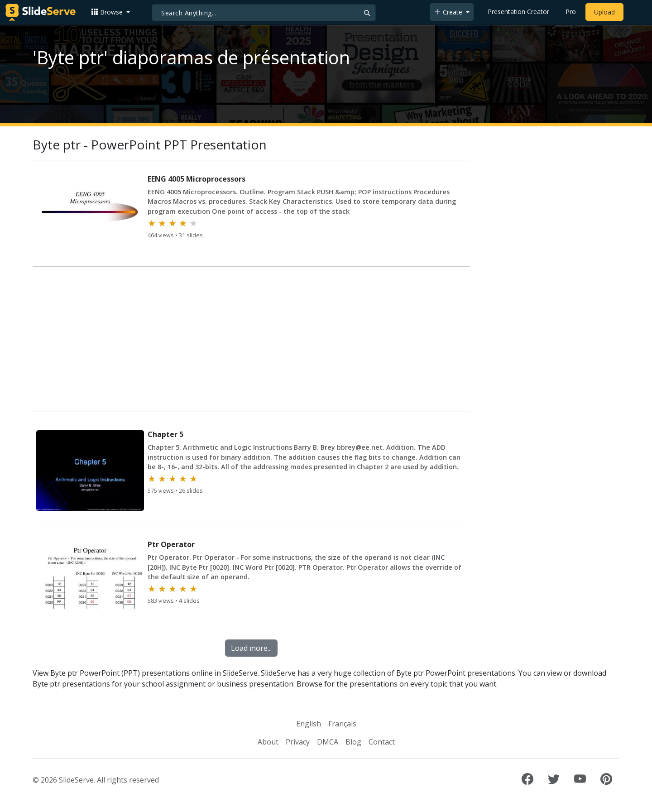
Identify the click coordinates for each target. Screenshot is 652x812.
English (309, 724)
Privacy (298, 742)
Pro (571, 12)
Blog (353, 742)
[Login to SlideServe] (636, 12)
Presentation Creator (518, 12)
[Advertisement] (251, 341)
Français (342, 724)
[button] (110, 12)
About (268, 742)
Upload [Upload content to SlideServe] (604, 12)
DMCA (328, 742)
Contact (382, 742)
